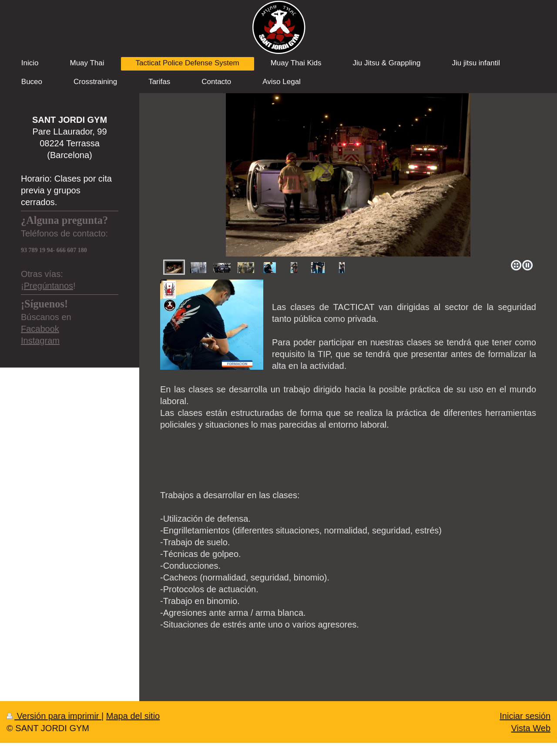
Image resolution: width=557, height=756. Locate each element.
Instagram (40, 341)
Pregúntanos (49, 286)
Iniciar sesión (525, 716)
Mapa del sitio (133, 716)
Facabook (40, 329)
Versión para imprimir (54, 716)
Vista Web (531, 728)
